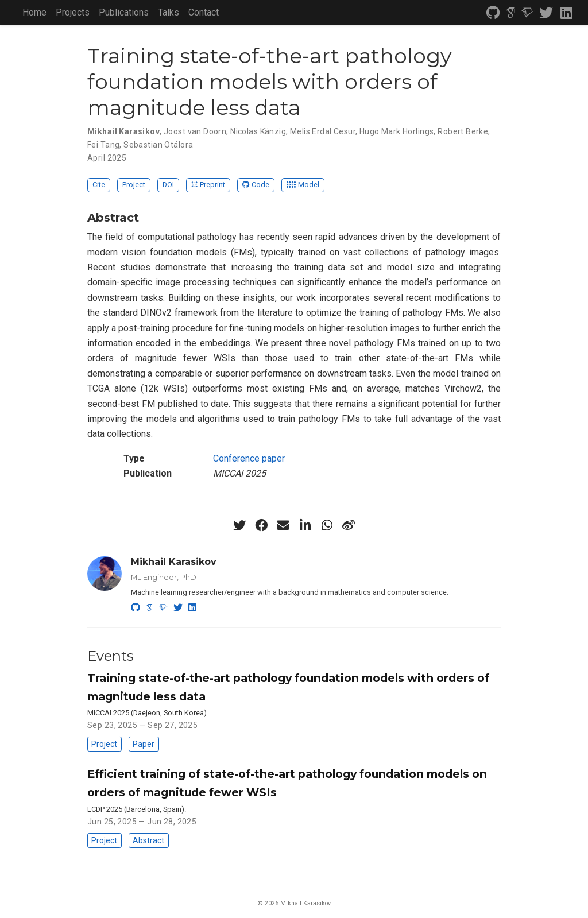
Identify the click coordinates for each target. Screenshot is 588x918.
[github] (493, 13)
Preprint (208, 185)
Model (303, 185)
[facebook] (261, 525)
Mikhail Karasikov (174, 562)
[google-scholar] (510, 13)
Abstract (148, 840)
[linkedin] (566, 13)
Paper (144, 744)
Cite (99, 185)
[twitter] (546, 13)
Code (256, 185)
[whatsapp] (327, 525)
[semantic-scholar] (528, 13)
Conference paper (249, 458)
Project (134, 185)
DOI (168, 185)
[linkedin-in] (305, 525)
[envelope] (283, 525)
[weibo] (349, 525)
